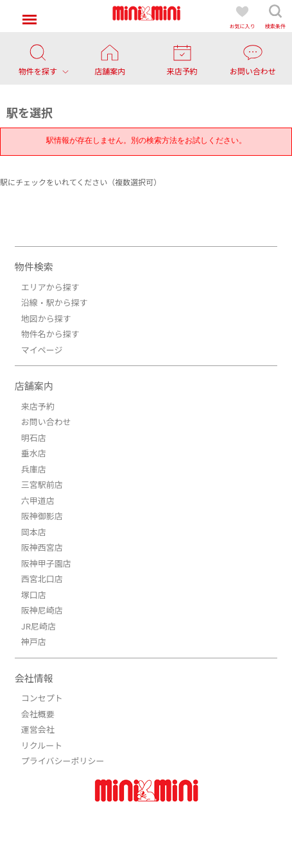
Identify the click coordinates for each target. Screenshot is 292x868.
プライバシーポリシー (63, 761)
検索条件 (275, 16)
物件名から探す (50, 334)
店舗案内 (34, 386)
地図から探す (46, 318)
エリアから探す (50, 287)
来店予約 (38, 406)
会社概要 (38, 714)
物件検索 (34, 266)
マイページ (42, 350)
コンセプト (42, 698)
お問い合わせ (46, 421)
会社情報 (34, 678)
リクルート (42, 745)
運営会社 (38, 729)
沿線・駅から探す (55, 302)
